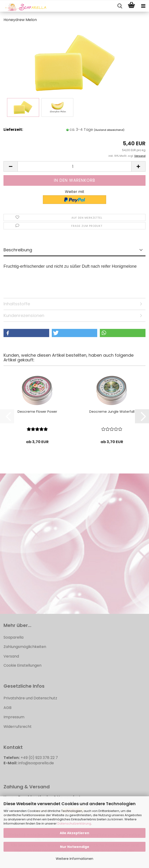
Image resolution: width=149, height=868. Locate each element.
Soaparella (13, 637)
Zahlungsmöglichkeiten (25, 647)
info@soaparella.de (36, 763)
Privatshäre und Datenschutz (30, 698)
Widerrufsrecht (18, 727)
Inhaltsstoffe (17, 304)
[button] (11, 166)
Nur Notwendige (75, 847)
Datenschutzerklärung (74, 824)
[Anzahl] (74, 166)
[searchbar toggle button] (120, 6)
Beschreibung (18, 250)
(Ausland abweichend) (109, 130)
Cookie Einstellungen (22, 665)
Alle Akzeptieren (74, 833)
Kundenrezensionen (24, 315)
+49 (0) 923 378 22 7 (39, 758)
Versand (11, 656)
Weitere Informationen (74, 859)
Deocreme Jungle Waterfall (112, 412)
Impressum (14, 717)
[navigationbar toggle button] (143, 6)
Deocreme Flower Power (37, 412)
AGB (7, 708)
